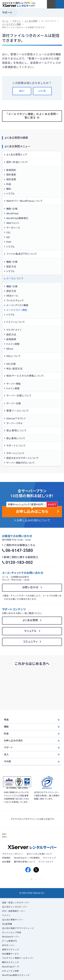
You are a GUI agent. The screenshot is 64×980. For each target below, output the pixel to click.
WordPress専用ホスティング (16, 975)
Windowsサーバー (11, 937)
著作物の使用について (25, 862)
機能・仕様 (12, 209)
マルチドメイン (14, 330)
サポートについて (15, 453)
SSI (8, 237)
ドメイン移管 (13, 344)
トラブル (11, 194)
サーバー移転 (14, 384)
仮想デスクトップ (11, 950)
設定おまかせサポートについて (23, 458)
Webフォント (13, 223)
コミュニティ (30, 642)
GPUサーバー (8, 945)
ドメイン (6, 915)
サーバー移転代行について (21, 463)
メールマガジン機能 (17, 310)
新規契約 (11, 170)
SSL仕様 (11, 364)
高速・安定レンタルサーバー (16, 903)
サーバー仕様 (14, 403)
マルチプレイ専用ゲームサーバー (18, 958)
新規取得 (11, 339)
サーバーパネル (15, 423)
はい (22, 91)
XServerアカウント (16, 419)
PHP (9, 242)
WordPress (12, 214)
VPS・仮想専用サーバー (14, 911)
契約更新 (11, 175)
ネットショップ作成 (12, 933)
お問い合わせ (30, 587)
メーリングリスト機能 (17, 305)
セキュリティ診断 (10, 971)
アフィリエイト (46, 862)
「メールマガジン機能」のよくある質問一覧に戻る (32, 116)
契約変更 (11, 179)
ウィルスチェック (15, 300)
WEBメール (12, 296)
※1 (34, 3)
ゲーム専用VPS (9, 941)
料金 (9, 184)
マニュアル (30, 631)
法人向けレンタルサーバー (15, 907)
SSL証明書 (7, 924)
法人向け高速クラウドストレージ (18, 928)
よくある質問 (30, 620)
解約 (9, 189)
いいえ (42, 91)
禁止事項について (16, 438)
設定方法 (11, 267)
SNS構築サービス (10, 954)
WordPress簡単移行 (17, 218)
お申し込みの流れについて (33, 520)
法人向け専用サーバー (13, 920)
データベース (13, 228)
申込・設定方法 (14, 369)
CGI (8, 232)
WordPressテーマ (11, 967)
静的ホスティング (10, 962)
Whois (10, 349)
